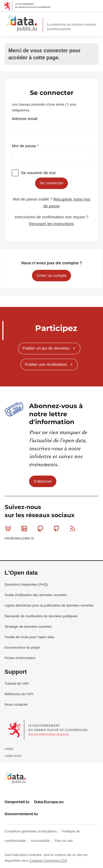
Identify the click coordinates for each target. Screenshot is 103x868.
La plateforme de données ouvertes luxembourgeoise (72, 27)
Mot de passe (25, 146)
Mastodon (42, 528)
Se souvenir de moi (38, 173)
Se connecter (51, 183)
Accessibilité (41, 841)
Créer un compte (51, 275)
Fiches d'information (20, 658)
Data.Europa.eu (49, 802)
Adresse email (25, 119)
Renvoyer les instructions (52, 224)
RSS (74, 528)
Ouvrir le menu (96, 19)
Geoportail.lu (17, 802)
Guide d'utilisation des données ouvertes (36, 595)
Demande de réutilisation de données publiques (41, 616)
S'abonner (43, 481)
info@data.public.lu (19, 538)
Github (58, 528)
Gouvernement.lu (21, 814)
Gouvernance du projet (22, 647)
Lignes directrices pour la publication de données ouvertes (49, 605)
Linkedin (25, 528)
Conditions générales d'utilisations (31, 831)
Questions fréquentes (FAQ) (26, 584)
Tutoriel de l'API (17, 684)
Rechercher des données (85, 19)
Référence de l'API (19, 694)
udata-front (13, 756)
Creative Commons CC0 (48, 861)
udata (9, 749)
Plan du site (64, 841)
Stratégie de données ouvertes (28, 627)
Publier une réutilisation (46, 364)
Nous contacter (16, 704)
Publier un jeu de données (46, 348)
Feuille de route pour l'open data (29, 637)
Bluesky (9, 528)
